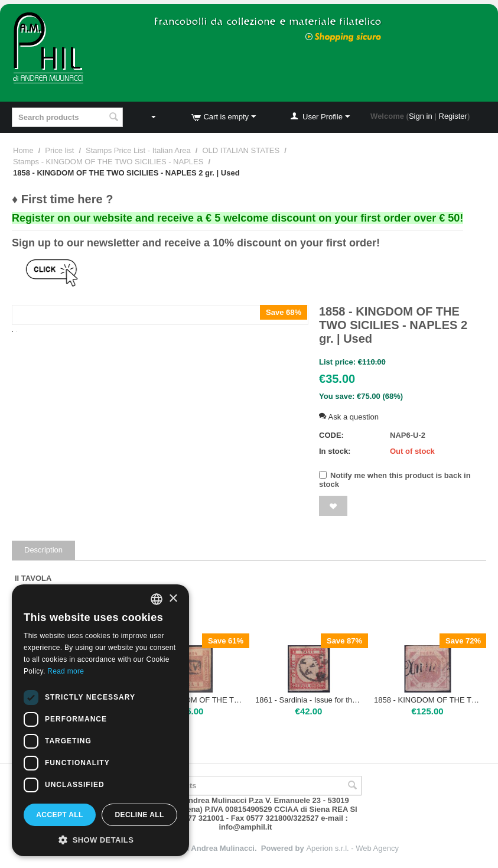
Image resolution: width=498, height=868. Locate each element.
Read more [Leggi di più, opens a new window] (66, 671)
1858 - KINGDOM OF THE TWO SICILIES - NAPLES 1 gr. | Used (190, 700)
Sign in (421, 116)
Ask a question (349, 417)
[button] (100, 839)
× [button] (173, 599)
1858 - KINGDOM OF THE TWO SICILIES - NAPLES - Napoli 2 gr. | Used (427, 700)
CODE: (331, 435)
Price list (59, 150)
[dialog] (100, 720)
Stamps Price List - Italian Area (138, 150)
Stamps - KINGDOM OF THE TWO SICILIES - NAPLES (108, 162)
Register (453, 116)
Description (43, 550)
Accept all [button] (60, 815)
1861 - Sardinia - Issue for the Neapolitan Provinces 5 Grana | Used (309, 700)
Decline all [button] (139, 815)
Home (23, 150)
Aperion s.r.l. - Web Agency (352, 848)
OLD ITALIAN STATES (241, 150)
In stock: (335, 451)
